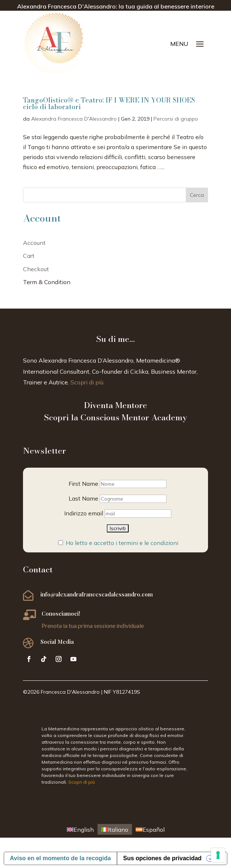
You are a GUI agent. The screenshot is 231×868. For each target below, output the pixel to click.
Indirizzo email (84, 513)
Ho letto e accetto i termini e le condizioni (122, 543)
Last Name (83, 498)
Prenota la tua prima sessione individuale (93, 625)
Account (34, 243)
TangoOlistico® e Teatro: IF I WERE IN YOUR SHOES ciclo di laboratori (109, 103)
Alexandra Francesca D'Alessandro (74, 119)
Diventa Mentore (115, 405)
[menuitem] (80, 829)
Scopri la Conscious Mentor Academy (115, 417)
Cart (29, 256)
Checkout (36, 269)
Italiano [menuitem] (118, 830)
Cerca (197, 195)
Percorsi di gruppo (176, 119)
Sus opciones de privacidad (162, 858)
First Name (83, 484)
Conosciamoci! (61, 613)
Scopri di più (87, 382)
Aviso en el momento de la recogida (60, 858)
